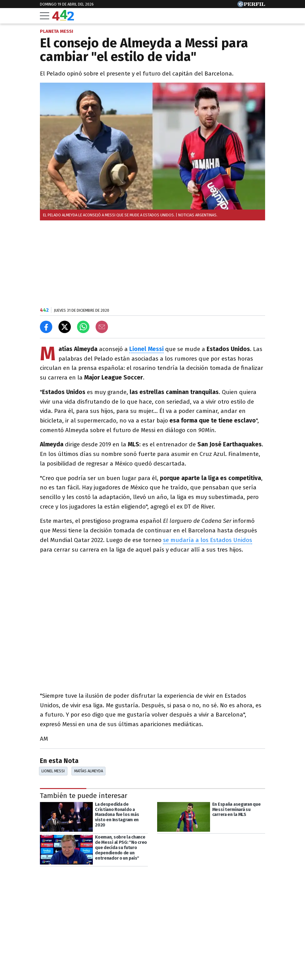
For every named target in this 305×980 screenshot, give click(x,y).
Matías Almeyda (89, 771)
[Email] (102, 327)
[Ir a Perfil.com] (251, 5)
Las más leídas (63, 960)
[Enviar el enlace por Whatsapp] (83, 327)
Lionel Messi (146, 349)
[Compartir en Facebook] (46, 327)
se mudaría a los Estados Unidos (208, 540)
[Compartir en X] (65, 327)
